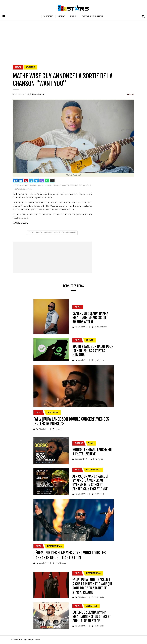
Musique (48, 16)
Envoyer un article (92, 16)
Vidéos (61, 16)
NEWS (18, 67)
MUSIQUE (31, 67)
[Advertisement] (73, 39)
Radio (73, 16)
